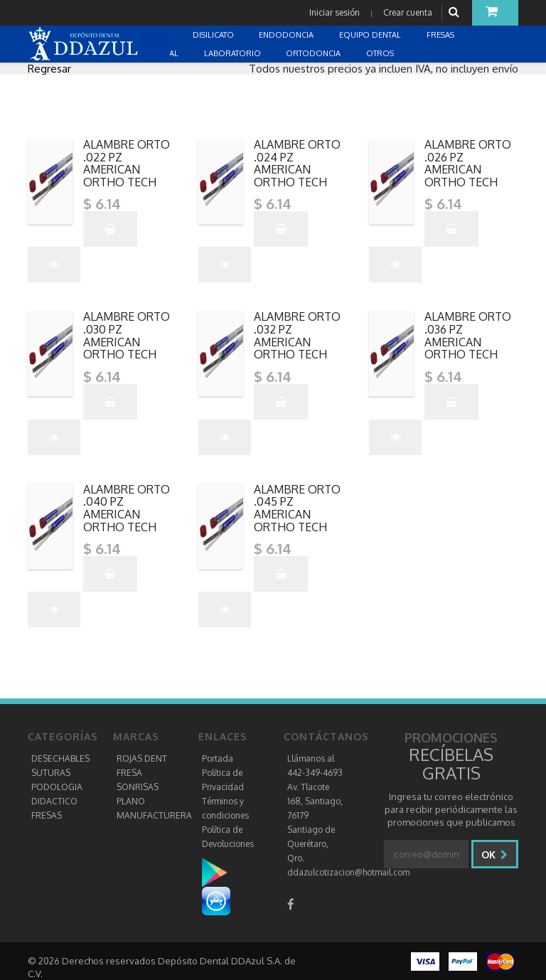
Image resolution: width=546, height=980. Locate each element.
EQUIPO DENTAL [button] (371, 35)
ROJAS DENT (142, 758)
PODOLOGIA (57, 787)
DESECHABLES (60, 758)
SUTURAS (51, 773)
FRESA (129, 773)
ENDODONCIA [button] (287, 35)
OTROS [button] (381, 53)
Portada (218, 758)
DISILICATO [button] (214, 35)
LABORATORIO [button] (234, 53)
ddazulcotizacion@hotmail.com (348, 872)
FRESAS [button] (441, 35)
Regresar (49, 69)
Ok (494, 854)
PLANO (131, 801)
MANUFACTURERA (154, 815)
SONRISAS (138, 787)
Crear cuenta (408, 12)
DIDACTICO (54, 801)
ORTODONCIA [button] (314, 53)
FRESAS (47, 815)
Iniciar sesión (334, 12)
